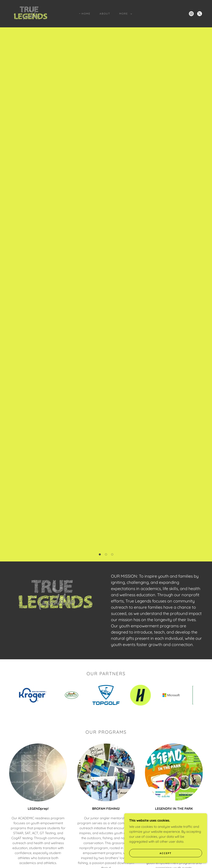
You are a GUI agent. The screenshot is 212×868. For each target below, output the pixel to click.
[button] (125, 14)
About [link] (105, 14)
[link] (30, 13)
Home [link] (86, 14)
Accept (166, 853)
